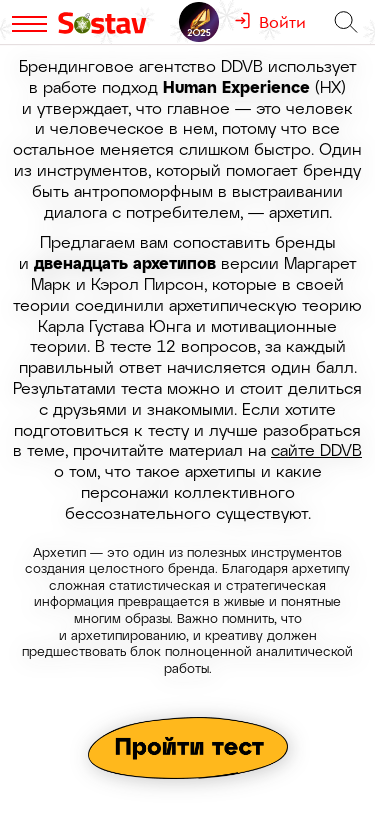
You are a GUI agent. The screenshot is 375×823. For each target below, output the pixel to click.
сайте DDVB (316, 449)
